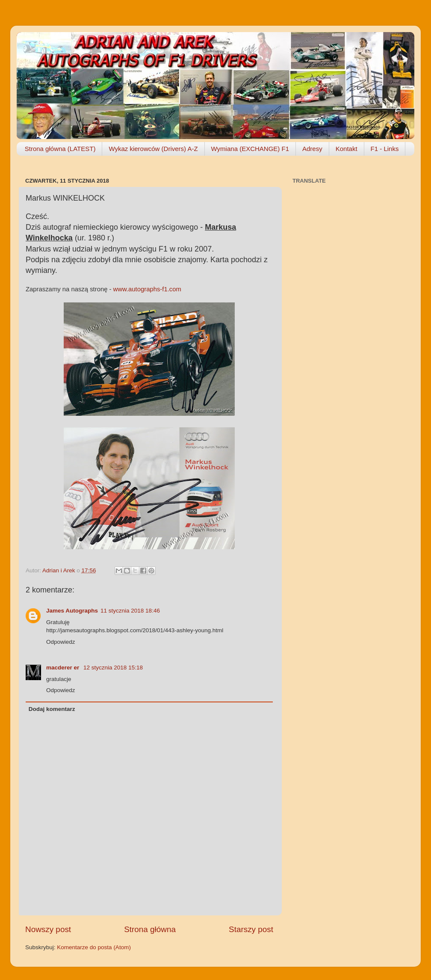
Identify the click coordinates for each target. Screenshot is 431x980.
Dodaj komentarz (52, 709)
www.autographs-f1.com (147, 289)
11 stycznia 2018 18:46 (130, 611)
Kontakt (347, 149)
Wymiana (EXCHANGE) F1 (250, 149)
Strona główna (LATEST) (60, 149)
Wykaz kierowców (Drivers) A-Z (153, 149)
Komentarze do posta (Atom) (94, 947)
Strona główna (150, 929)
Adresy (312, 149)
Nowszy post (48, 929)
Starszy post (251, 929)
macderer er (63, 668)
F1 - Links (385, 149)
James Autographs (72, 611)
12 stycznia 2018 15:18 (113, 668)
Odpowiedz (61, 642)
